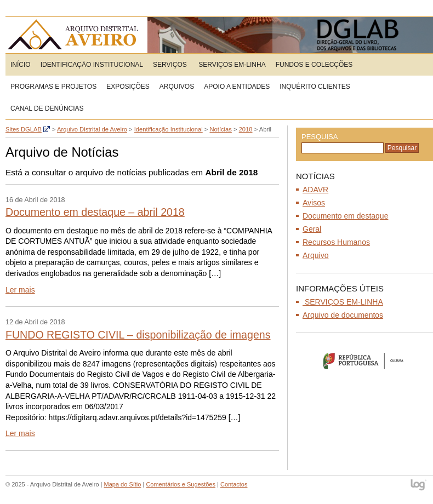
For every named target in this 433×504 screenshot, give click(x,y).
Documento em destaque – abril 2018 (95, 212)
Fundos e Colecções (314, 65)
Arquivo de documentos (343, 315)
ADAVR (315, 190)
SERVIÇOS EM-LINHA (231, 65)
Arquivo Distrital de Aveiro (76, 35)
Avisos (314, 203)
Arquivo (315, 255)
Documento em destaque (345, 216)
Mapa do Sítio (123, 484)
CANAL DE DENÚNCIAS (47, 108)
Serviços (170, 65)
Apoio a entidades (237, 87)
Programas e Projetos (53, 87)
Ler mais (20, 290)
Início (21, 65)
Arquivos (177, 87)
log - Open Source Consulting (419, 486)
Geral (312, 229)
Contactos (234, 484)
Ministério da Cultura (364, 360)
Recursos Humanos (336, 242)
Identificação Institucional (92, 65)
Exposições (128, 87)
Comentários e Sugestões (181, 484)
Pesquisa (320, 137)
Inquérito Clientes (315, 87)
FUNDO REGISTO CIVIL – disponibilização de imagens (138, 335)
